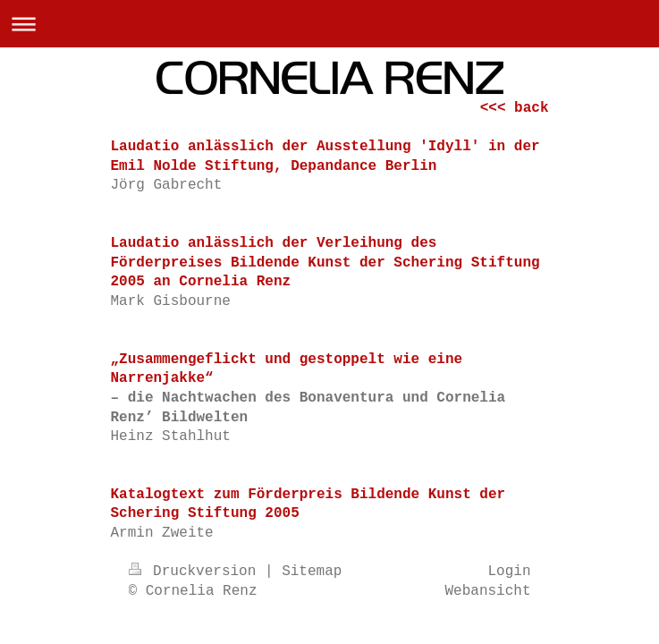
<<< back (515, 108)
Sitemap (312, 572)
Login (509, 572)
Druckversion (197, 572)
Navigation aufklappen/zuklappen (329, 24)
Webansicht (487, 591)
